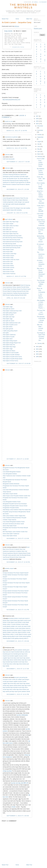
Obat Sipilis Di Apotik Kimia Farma (12, 357)
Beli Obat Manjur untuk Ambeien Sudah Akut (15, 532)
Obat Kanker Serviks (9, 268)
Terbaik (7, 208)
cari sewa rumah (26, 626)
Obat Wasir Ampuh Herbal (10, 494)
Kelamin (18, 198)
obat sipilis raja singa (9, 317)
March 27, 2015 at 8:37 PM (16, 276)
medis (16, 202)
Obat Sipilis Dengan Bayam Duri (12, 343)
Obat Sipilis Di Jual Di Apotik (11, 353)
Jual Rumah (6, 557)
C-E (41, 73)
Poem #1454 (8, 31)
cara (23, 202)
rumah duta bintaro (20, 628)
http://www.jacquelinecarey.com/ (11, 99)
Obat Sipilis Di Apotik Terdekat (11, 355)
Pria (25, 198)
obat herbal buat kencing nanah (12, 248)
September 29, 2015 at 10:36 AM (19, 363)
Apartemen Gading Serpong (15, 293)
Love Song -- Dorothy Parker (40, 215)
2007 (37, 116)
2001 (37, 352)
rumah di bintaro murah (18, 624)
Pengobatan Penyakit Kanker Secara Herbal (15, 506)
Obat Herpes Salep (8, 258)
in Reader (43, 2)
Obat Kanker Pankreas (9, 274)
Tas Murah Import (26, 289)
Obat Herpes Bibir (8, 252)
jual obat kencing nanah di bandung (13, 238)
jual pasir (16, 677)
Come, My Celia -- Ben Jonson (41, 179)
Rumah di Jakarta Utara (16, 549)
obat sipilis (6, 333)
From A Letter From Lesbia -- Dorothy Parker (41, 162)
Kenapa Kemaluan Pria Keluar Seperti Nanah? (16, 573)
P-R (45, 78)
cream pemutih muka (14, 555)
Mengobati (9, 198)
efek (15, 210)
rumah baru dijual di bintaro (19, 632)
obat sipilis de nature (9, 309)
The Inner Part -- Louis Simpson (41, 312)
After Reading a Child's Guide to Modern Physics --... (41, 304)
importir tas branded (8, 656)
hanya (17, 200)
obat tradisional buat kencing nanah (13, 242)
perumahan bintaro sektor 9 (15, 630)
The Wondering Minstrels (24, 6)
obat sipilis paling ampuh (10, 313)
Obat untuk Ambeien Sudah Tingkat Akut (14, 516)
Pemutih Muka (25, 287)
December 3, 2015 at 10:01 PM (18, 694)
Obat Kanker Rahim (8, 266)
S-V (37, 82)
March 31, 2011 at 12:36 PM (17, 131)
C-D (41, 46)
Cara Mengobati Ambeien (10, 474)
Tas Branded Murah (25, 555)
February (40, 156)
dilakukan (25, 200)
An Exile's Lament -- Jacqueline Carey (17, 22)
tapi (7, 204)
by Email (35, 2)
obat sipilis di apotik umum (10, 325)
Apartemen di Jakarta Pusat (11, 182)
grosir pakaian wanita (20, 650)
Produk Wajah (7, 289)
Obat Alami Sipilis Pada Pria (11, 234)
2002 (37, 349)
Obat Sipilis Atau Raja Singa (11, 222)
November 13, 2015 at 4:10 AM (18, 538)
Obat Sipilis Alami (8, 339)
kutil (4, 208)
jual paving (22, 677)
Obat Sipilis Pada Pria (9, 345)
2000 (37, 354)
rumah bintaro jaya (15, 620)
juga (9, 204)
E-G (45, 46)
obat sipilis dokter (8, 327)
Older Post (29, 19)
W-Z (41, 60)
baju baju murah (26, 660)
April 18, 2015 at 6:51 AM (16, 298)
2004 (37, 124)
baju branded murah (16, 662)
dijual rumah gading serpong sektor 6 (18, 638)
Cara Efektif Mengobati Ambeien (12, 472)
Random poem (38, 28)
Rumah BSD (23, 295)
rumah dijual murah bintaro (14, 622)
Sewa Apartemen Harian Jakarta (12, 287)
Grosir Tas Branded (8, 178)
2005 (37, 121)
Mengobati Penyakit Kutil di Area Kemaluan (15, 504)
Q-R (41, 55)
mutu (22, 208)
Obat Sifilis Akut (7, 230)
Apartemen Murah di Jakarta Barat (17, 553)
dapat (21, 200)
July (38, 144)
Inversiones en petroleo (11, 137)
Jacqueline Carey (18, 47)
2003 (37, 347)
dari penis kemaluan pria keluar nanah (13, 524)
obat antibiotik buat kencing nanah (12, 246)
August (39, 142)
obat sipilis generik (8, 329)
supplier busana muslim (21, 656)
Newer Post (5, 19)
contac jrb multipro (17, 679)
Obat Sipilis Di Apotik (9, 337)
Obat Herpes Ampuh (9, 256)
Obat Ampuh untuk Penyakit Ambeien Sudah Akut (17, 496)
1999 (37, 357)
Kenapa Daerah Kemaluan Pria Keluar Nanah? (16, 591)
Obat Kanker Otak (8, 264)
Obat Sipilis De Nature (9, 351)
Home (17, 19)
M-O (41, 78)
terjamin (8, 210)
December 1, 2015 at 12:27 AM (18, 669)
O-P (37, 55)
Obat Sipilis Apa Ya (8, 228)
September (40, 137)
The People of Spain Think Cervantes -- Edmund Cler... (41, 337)
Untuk (4, 198)
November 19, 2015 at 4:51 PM (18, 610)
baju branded (7, 662)
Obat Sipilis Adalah (8, 224)
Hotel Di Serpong (25, 285)
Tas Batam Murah (16, 289)
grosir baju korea (23, 654)
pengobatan (10, 202)
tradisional (6, 206)
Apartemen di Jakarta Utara (17, 551)
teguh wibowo (9, 219)
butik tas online (24, 652)
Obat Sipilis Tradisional (9, 335)
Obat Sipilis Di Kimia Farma (10, 361)
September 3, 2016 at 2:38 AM (18, 816)
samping (19, 210)
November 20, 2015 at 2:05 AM (18, 641)
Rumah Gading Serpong (21, 181)
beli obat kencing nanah (9, 244)
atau (4, 204)
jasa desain (10, 681)
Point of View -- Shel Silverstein (41, 201)
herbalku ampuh (9, 568)
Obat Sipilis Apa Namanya (10, 232)
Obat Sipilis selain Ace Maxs (11, 226)
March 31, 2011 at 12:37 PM (17, 148)
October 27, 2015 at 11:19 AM (18, 459)
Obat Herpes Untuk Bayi (10, 254)
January (40, 343)
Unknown (7, 155)
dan (27, 198)
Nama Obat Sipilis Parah (10, 526)
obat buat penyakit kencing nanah (12, 236)
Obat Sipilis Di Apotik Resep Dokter (13, 359)
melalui (5, 202)
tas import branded (14, 652)
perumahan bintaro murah (15, 618)
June (39, 147)
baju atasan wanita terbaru (14, 660)
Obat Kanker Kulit (8, 262)
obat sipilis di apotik (8, 315)
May (39, 149)
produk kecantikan (14, 176)
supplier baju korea (8, 658)
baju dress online (11, 664)
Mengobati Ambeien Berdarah (11, 484)
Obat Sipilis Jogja (8, 307)
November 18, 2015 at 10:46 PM (18, 562)
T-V (37, 60)
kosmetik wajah (24, 176)
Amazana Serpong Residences (11, 174)
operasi (27, 202)
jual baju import (14, 691)
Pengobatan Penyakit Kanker (11, 508)
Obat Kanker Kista (8, 270)
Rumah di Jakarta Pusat (13, 184)
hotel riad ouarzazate (9, 159)
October (40, 135)
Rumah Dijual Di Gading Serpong (12, 291)
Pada (22, 198)
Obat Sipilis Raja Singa (9, 347)
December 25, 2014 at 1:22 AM (18, 189)
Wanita (5, 200)
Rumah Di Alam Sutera (16, 557)
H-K (37, 50)
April (39, 152)
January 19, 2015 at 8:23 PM (17, 213)
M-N (45, 50)
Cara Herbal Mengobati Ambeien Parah (14, 522)
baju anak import (18, 658)
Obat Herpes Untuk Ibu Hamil (11, 260)
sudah (12, 204)
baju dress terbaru (21, 664)
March (39, 154)
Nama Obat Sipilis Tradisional (11, 534)
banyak (16, 204)
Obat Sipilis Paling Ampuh (10, 341)
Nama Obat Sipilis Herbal (10, 536)
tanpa (12, 210)
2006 (37, 119)
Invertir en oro (9, 121)
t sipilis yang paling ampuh (10, 331)
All (45, 60)
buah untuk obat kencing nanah (12, 240)
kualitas (28, 208)
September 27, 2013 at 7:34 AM (18, 162)
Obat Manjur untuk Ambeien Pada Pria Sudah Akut (17, 510)
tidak (14, 200)
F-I (45, 73)
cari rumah (18, 626)
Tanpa (9, 200)
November (40, 130)
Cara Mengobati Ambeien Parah (12, 502)
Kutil (14, 198)
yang (4, 210)
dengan (20, 202)
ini (11, 200)
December (40, 126)
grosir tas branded (13, 654)
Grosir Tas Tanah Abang (20, 178)
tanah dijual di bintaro (9, 628)
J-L (37, 78)
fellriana (17, 26)
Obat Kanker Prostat (9, 272)
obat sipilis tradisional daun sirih (12, 323)
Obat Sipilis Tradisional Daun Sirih (12, 311)
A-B (37, 46)
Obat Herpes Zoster (8, 250)
